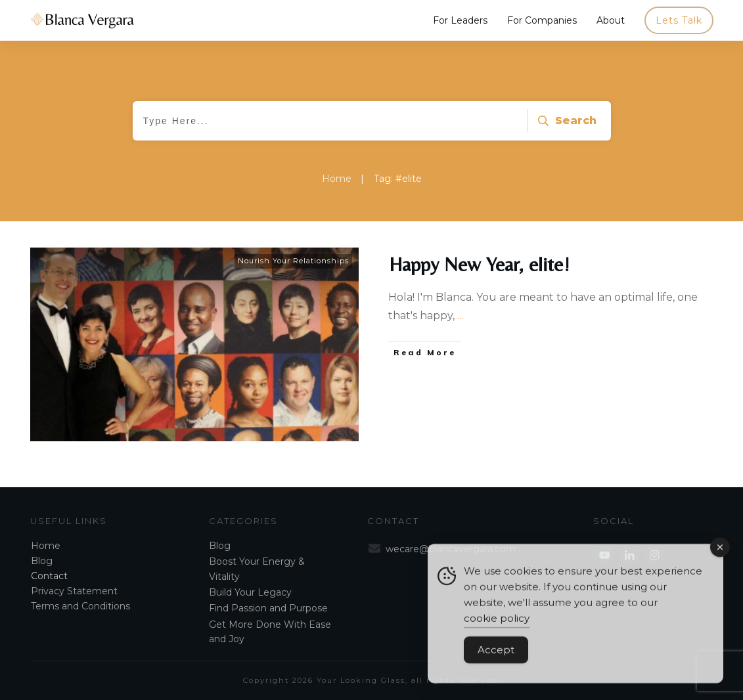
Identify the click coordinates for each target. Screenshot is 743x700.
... (460, 316)
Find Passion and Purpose (268, 608)
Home (46, 546)
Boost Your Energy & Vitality (257, 569)
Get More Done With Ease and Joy (270, 632)
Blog (42, 561)
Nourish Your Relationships (293, 261)
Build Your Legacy (250, 592)
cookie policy (497, 629)
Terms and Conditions (80, 606)
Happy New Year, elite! (479, 264)
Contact (49, 576)
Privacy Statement (74, 591)
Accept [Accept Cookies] (496, 660)
